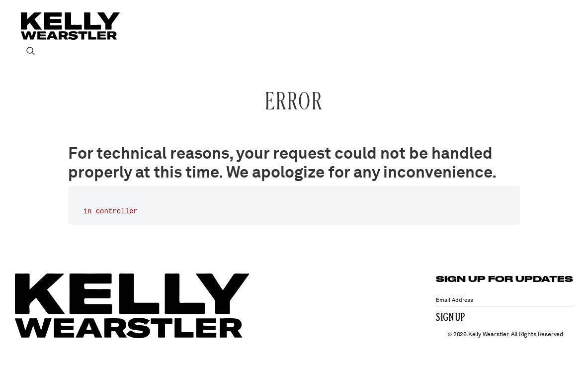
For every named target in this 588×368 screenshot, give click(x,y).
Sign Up (450, 318)
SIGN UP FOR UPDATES (504, 279)
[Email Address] (504, 300)
